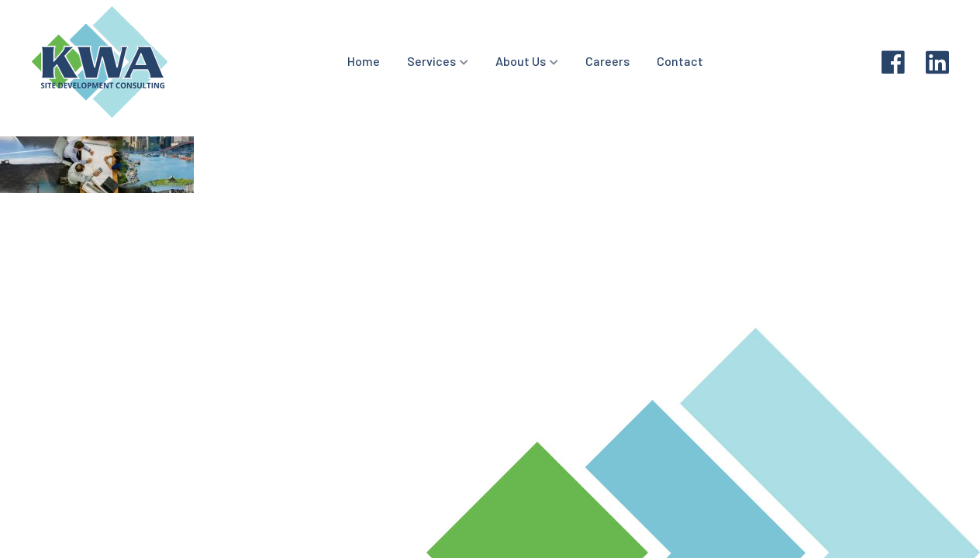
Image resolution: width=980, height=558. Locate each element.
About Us (521, 61)
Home (364, 61)
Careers (607, 61)
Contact (680, 61)
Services (431, 61)
